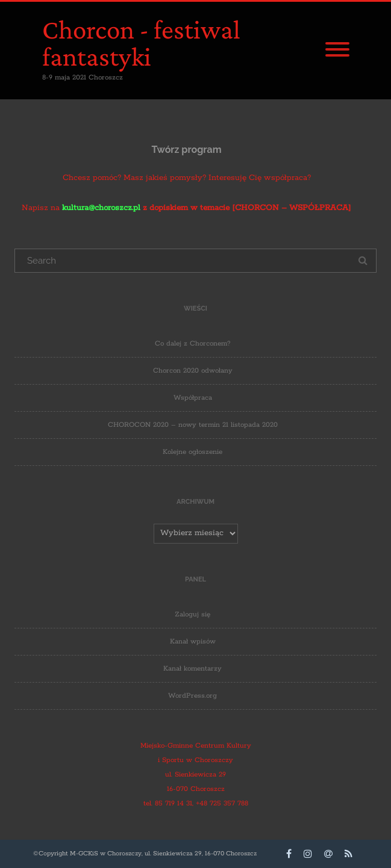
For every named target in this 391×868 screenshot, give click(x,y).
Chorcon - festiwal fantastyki (141, 43)
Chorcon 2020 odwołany (193, 370)
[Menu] (337, 51)
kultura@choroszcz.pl (101, 208)
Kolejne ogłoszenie (192, 452)
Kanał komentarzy (192, 668)
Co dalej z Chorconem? (193, 343)
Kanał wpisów (193, 641)
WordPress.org (192, 696)
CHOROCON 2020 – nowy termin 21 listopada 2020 (193, 425)
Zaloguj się (192, 614)
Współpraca (193, 398)
